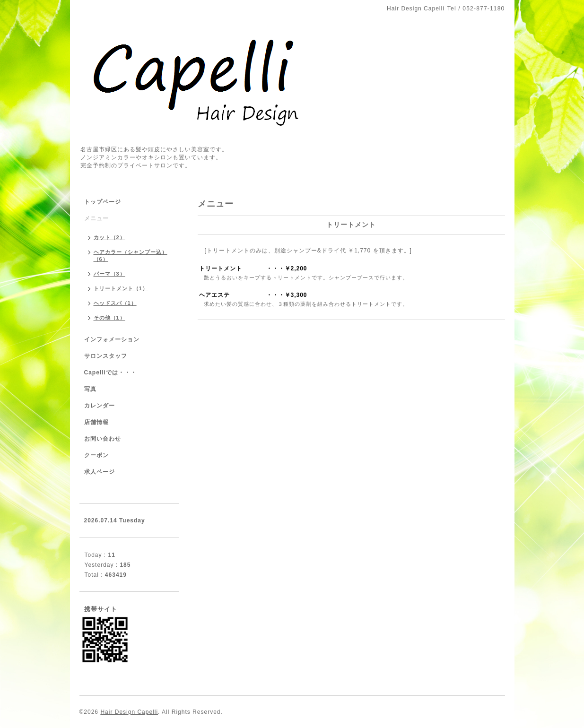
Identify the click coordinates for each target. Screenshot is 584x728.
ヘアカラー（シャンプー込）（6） (131, 256)
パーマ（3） (109, 274)
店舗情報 (96, 422)
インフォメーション (112, 339)
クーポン (96, 455)
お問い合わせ (103, 439)
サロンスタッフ (106, 356)
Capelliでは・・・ (110, 373)
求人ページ (100, 472)
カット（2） (109, 237)
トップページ (103, 202)
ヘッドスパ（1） (115, 303)
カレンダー (100, 406)
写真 (90, 389)
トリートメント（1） (121, 288)
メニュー (96, 218)
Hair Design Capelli (129, 712)
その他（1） (109, 318)
